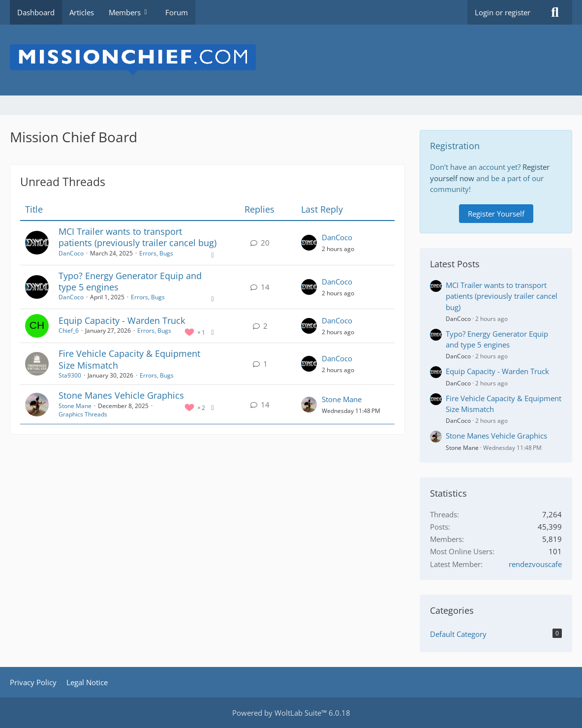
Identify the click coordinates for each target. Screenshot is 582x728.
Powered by (291, 713)
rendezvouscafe (535, 564)
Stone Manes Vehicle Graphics (121, 395)
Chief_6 (69, 331)
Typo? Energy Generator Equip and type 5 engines (130, 281)
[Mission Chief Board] (291, 60)
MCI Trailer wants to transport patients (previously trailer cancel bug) (138, 237)
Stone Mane (75, 406)
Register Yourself (496, 214)
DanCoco (71, 253)
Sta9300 (70, 375)
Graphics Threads (83, 414)
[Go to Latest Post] (309, 243)
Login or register (503, 12)
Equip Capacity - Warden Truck (122, 320)
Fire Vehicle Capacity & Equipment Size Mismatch (129, 359)
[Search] (555, 12)
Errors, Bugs (156, 253)
